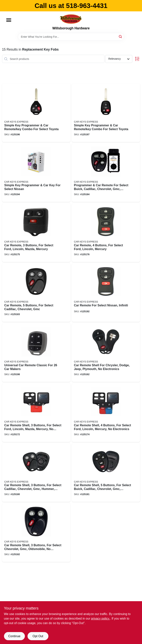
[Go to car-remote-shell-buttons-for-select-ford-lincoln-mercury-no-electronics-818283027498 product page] (106, 413)
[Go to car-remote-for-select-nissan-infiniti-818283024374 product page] (106, 293)
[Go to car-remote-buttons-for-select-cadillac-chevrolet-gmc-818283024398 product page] (36, 293)
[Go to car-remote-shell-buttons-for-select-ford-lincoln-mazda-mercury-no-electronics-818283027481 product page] (36, 413)
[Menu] (9, 20)
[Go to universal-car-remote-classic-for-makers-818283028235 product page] (36, 353)
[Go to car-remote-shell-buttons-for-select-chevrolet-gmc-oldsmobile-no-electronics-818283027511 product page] (36, 533)
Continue (14, 636)
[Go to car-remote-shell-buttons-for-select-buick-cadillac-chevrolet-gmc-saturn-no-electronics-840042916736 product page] (106, 473)
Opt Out (38, 636)
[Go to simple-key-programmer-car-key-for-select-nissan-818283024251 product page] (36, 173)
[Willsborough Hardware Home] (71, 19)
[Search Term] (71, 37)
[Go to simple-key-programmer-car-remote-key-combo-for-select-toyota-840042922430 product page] (36, 113)
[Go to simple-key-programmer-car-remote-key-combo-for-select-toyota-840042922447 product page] (106, 113)
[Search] (121, 36)
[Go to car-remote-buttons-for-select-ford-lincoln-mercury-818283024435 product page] (106, 233)
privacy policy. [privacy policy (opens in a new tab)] (100, 619)
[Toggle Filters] (137, 59)
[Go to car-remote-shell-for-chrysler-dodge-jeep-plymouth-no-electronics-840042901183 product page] (106, 353)
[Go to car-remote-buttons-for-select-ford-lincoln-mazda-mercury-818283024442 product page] (36, 233)
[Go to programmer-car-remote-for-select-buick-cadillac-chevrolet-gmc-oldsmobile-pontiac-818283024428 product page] (106, 173)
